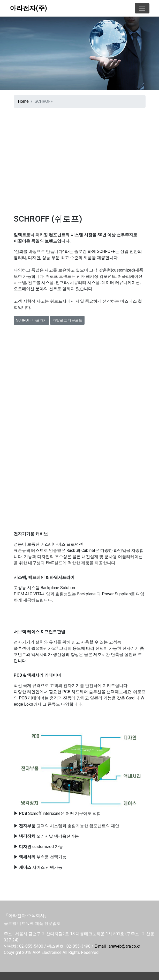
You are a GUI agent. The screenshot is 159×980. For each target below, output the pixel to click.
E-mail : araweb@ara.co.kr (117, 946)
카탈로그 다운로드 (67, 320)
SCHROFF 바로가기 (31, 320)
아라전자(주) (28, 8)
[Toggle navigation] (142, 8)
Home (23, 101)
